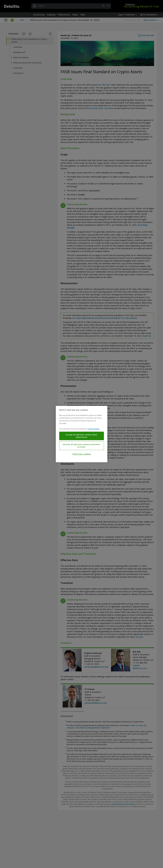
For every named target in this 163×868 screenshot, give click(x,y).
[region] (81, 434)
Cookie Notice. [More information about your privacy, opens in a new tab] (94, 429)
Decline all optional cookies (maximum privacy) (81, 446)
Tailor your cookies (81, 454)
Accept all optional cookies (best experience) (82, 436)
